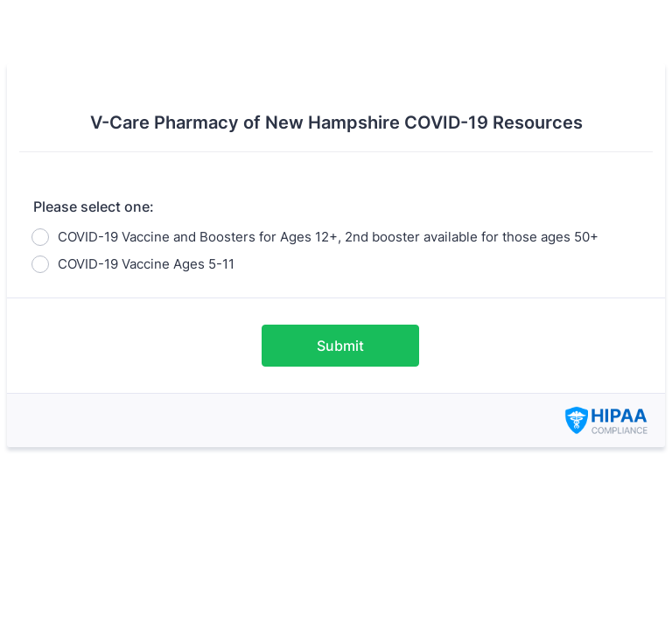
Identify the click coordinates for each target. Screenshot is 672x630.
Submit (340, 346)
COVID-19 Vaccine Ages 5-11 (146, 264)
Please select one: (94, 206)
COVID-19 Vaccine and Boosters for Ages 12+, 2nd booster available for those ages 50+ (328, 237)
